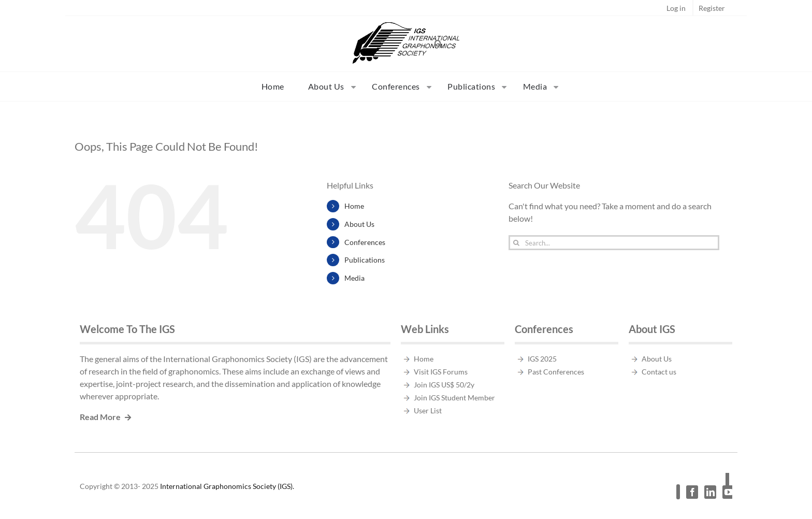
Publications (365, 260)
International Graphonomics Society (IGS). (227, 486)
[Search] (516, 243)
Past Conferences (556, 372)
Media (354, 278)
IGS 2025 (542, 359)
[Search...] (614, 243)
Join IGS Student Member (454, 398)
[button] (439, 44)
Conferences (365, 242)
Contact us (659, 372)
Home (354, 206)
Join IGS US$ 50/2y (444, 385)
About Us (359, 224)
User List (428, 410)
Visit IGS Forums (441, 372)
